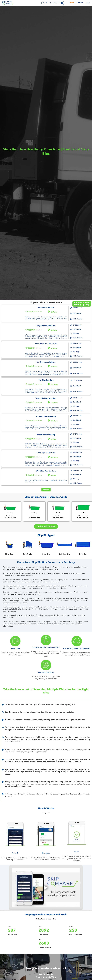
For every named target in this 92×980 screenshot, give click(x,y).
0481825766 (78, 452)
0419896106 (78, 434)
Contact (80, 3)
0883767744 (78, 308)
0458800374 (78, 325)
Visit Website (78, 319)
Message (76, 334)
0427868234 (78, 416)
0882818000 (78, 362)
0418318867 (78, 343)
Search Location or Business (51, 3)
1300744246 (78, 380)
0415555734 (78, 471)
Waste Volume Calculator (46, 526)
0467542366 (78, 398)
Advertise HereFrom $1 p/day (82, 304)
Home (72, 3)
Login (88, 3)
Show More (46, 490)
